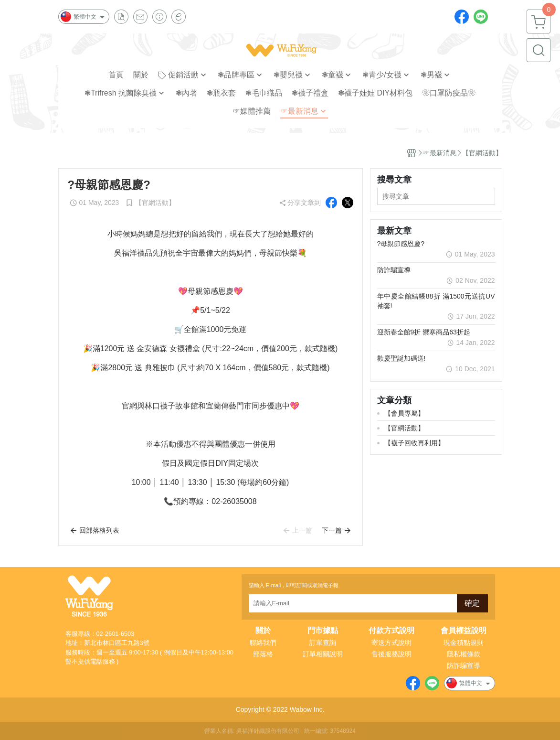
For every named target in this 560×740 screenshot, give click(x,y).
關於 (263, 631)
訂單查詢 (323, 643)
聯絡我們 (263, 643)
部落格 (263, 654)
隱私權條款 (464, 654)
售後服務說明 (391, 654)
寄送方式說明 (391, 643)
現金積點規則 (464, 643)
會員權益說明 (464, 631)
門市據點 (323, 631)
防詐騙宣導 (464, 665)
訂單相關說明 (323, 654)
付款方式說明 (391, 631)
